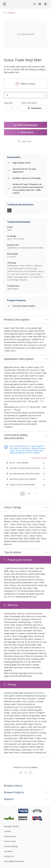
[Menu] (4, 4)
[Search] (35, 4)
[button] (45, 4)
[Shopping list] (40, 4)
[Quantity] (12, 108)
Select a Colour (26, 84)
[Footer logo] (11, 737)
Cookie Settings (11, 772)
